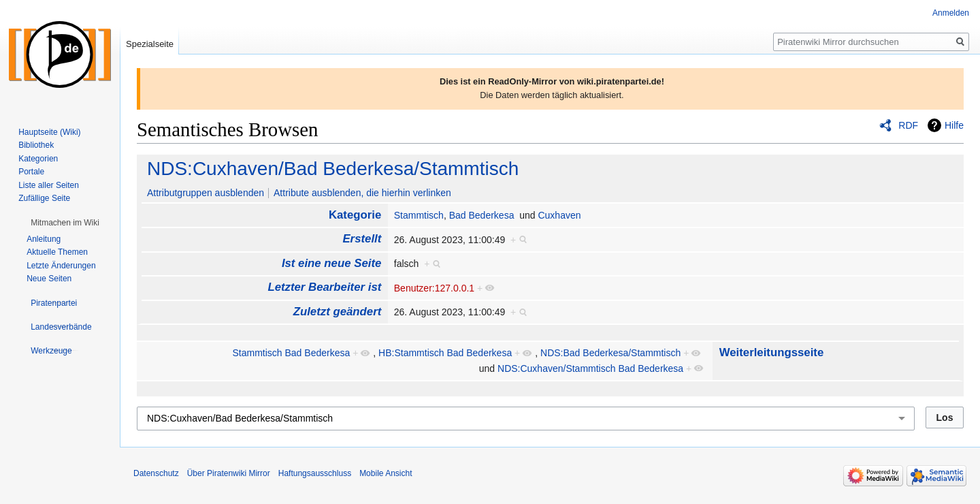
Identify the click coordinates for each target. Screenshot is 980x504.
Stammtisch (419, 215)
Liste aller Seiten (49, 185)
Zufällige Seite (44, 198)
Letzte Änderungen (61, 266)
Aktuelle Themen (57, 252)
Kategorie (355, 215)
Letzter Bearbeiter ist (324, 287)
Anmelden (951, 13)
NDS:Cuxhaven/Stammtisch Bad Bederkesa (590, 368)
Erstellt (362, 239)
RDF (908, 125)
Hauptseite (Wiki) (49, 132)
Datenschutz (156, 473)
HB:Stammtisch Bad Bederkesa (445, 353)
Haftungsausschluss (315, 473)
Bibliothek (36, 145)
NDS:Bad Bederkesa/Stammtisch (610, 353)
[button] (65, 223)
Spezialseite (150, 44)
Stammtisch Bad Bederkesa (291, 353)
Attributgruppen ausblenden (206, 193)
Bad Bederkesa (482, 215)
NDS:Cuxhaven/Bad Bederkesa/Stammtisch (333, 169)
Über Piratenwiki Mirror (229, 473)
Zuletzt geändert (338, 312)
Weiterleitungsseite (772, 352)
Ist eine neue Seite (331, 263)
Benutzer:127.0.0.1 (434, 288)
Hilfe (954, 125)
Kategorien (38, 159)
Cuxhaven (559, 215)
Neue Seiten (49, 279)
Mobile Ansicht (386, 473)
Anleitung (44, 239)
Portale (31, 172)
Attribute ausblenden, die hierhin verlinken (362, 193)
